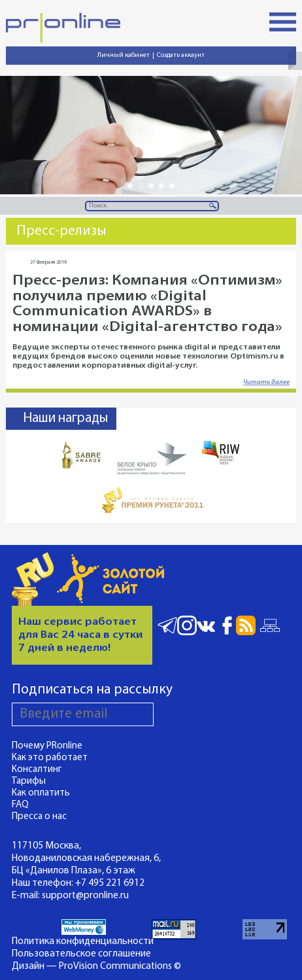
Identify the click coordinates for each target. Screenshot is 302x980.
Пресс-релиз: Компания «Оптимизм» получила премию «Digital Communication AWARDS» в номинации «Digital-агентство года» (147, 304)
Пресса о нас (39, 817)
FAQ (20, 805)
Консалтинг (37, 770)
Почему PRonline (47, 746)
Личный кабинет (124, 55)
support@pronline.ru (85, 896)
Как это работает (50, 758)
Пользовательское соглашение (81, 954)
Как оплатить (41, 793)
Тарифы (29, 781)
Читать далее (266, 382)
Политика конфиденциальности (83, 941)
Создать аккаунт (181, 55)
